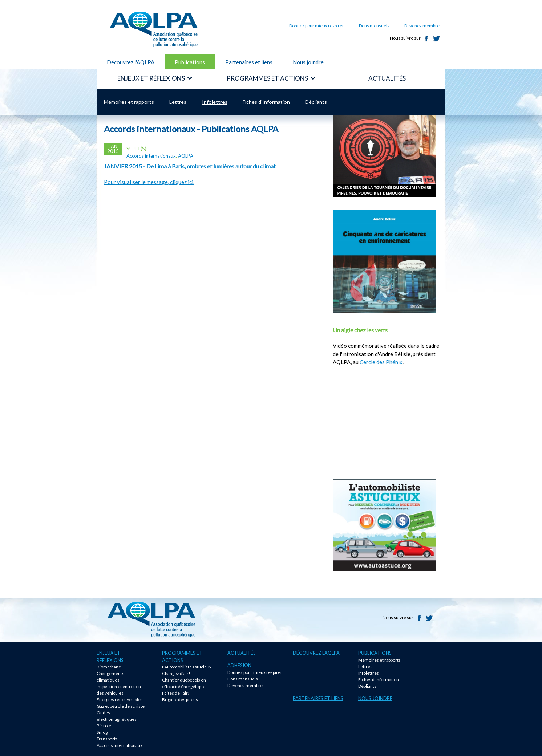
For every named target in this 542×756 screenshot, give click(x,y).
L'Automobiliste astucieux (187, 667)
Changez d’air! (176, 673)
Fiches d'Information (266, 102)
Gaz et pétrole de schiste (121, 706)
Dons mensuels (374, 26)
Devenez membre (422, 26)
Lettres (178, 102)
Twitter (437, 38)
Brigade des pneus (180, 700)
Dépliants (316, 102)
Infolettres (215, 102)
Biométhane (109, 667)
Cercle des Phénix (381, 362)
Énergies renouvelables (120, 700)
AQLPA (186, 156)
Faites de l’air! (176, 693)
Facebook (426, 38)
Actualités (242, 653)
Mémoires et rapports (129, 102)
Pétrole (104, 726)
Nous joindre (308, 62)
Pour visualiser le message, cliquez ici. (149, 182)
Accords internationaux (151, 156)
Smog (102, 732)
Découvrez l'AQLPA (131, 62)
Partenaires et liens (249, 62)
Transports (107, 739)
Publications (190, 62)
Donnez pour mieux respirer (317, 26)
